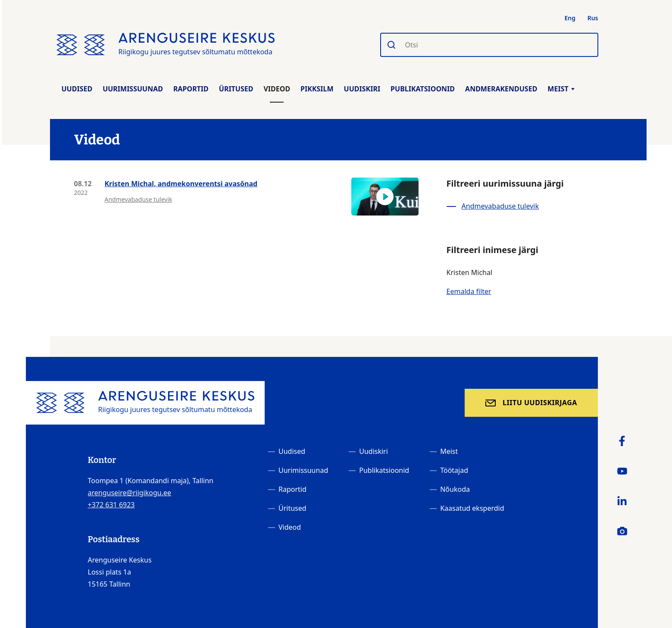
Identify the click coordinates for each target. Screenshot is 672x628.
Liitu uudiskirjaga (540, 403)
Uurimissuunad (133, 89)
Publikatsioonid (423, 89)
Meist (561, 89)
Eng (570, 18)
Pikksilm (317, 89)
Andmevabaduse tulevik (139, 199)
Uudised (77, 89)
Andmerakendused (501, 89)
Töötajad (454, 470)
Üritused (236, 89)
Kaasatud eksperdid (472, 508)
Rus (593, 18)
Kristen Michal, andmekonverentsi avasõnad (181, 184)
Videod (277, 89)
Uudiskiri (362, 89)
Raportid (191, 89)
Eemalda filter (469, 291)
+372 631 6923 (111, 505)
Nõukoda (455, 489)
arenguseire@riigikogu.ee (130, 493)
